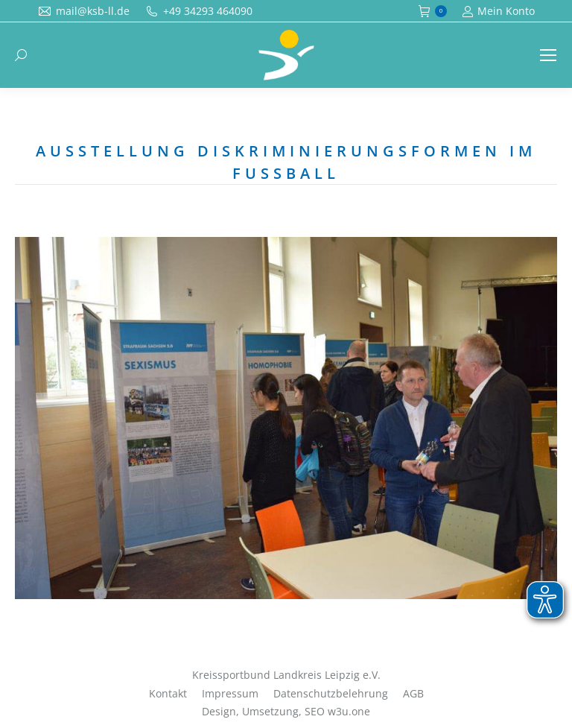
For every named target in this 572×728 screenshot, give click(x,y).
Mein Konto (498, 11)
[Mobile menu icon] (548, 55)
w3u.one (349, 711)
